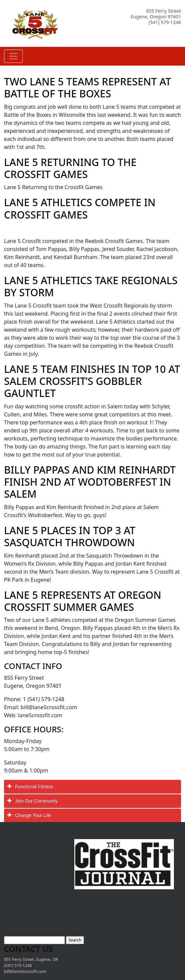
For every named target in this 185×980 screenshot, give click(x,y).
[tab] (92, 787)
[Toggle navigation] (13, 56)
